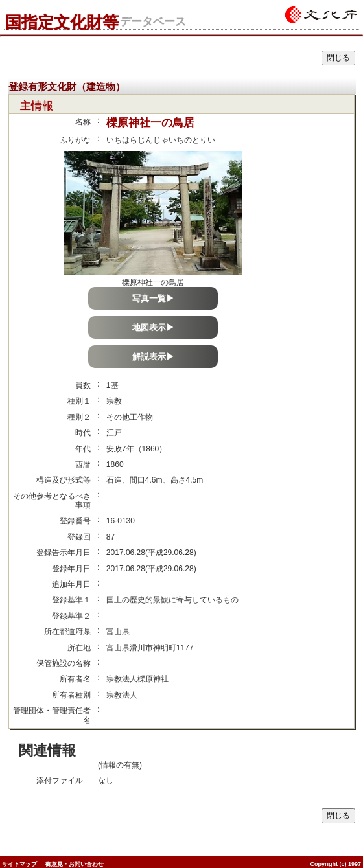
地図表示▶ (153, 327)
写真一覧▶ (153, 298)
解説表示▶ (153, 357)
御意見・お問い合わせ (75, 864)
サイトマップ (19, 864)
